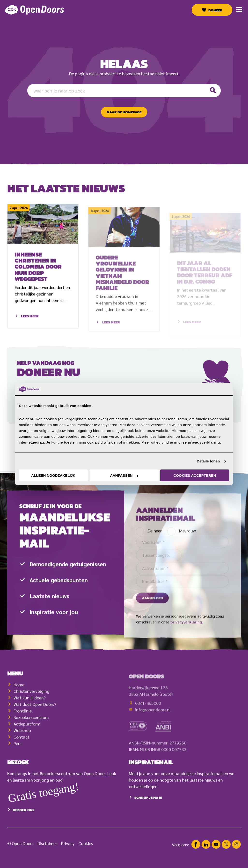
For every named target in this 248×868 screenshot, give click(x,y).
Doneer (215, 10)
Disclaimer (47, 855)
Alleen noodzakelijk (53, 475)
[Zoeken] (212, 90)
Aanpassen (124, 475)
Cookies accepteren (195, 475)
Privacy (68, 855)
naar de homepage (124, 112)
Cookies (86, 855)
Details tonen (208, 461)
